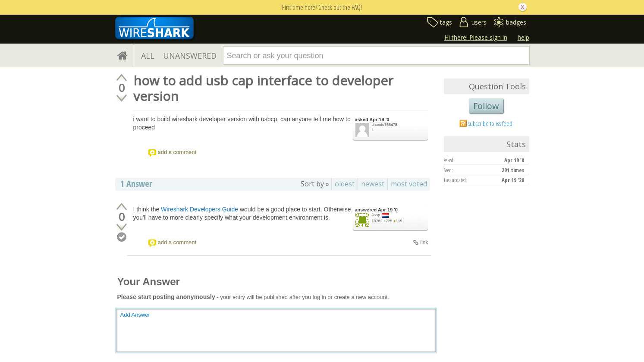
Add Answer (135, 315)
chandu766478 (385, 125)
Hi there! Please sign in (476, 37)
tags (446, 22)
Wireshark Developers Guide (199, 209)
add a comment (177, 152)
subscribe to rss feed (490, 123)
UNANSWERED (190, 56)
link (424, 242)
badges (516, 22)
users (479, 22)
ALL (148, 56)
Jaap (376, 215)
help (523, 37)
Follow (486, 106)
